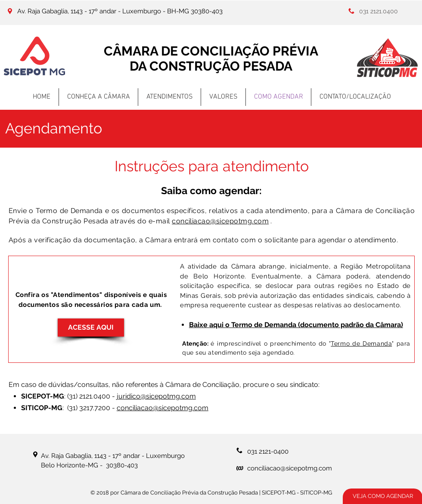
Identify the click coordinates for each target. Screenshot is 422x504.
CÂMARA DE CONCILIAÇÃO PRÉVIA (211, 51)
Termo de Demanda (361, 343)
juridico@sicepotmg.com (156, 396)
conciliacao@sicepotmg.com (220, 221)
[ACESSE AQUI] (91, 328)
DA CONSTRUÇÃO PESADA (211, 66)
